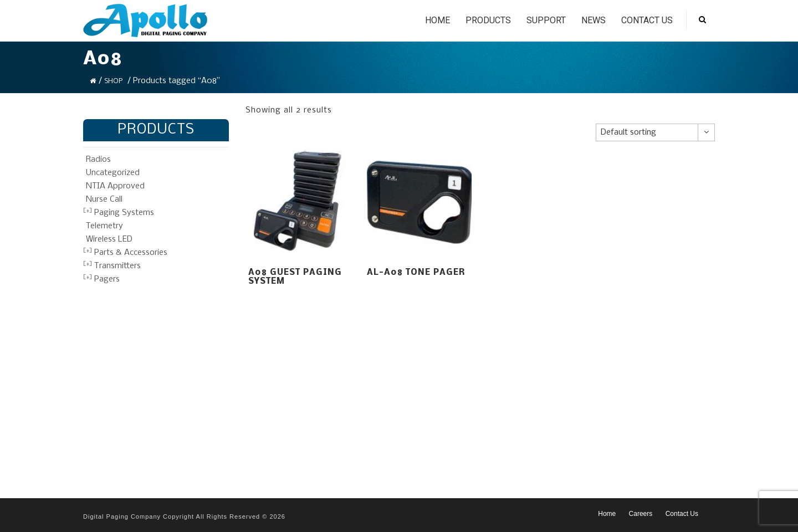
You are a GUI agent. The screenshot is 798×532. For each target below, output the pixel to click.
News (594, 20)
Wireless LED (109, 239)
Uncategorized (113, 173)
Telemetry (104, 226)
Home (438, 20)
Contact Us (647, 20)
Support (546, 20)
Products (488, 20)
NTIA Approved (115, 186)
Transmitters (117, 266)
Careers (641, 514)
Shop (113, 81)
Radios (98, 160)
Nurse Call (104, 199)
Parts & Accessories (131, 253)
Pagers (107, 279)
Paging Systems (124, 213)
